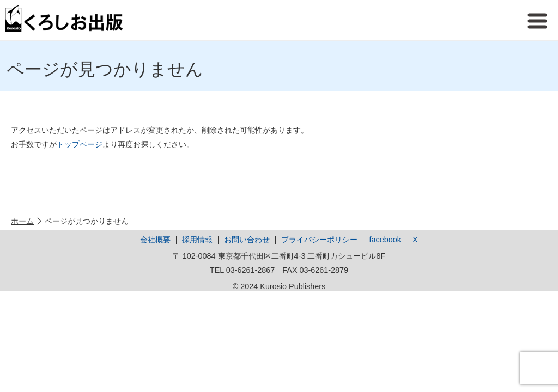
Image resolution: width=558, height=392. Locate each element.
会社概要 (155, 240)
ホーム (22, 221)
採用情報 (197, 240)
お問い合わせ (247, 240)
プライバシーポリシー (319, 240)
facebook (385, 240)
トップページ (80, 144)
